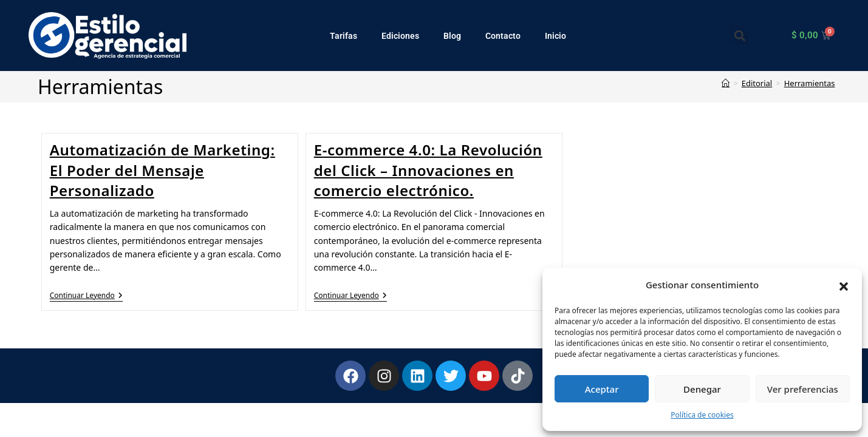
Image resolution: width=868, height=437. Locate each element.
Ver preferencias (803, 389)
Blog (452, 36)
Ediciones (400, 36)
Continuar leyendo (86, 296)
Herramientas (810, 83)
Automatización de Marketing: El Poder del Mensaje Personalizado (162, 170)
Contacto (503, 36)
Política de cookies (702, 415)
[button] (844, 285)
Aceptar (602, 389)
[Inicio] (726, 83)
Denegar (702, 389)
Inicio (555, 36)
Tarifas (343, 36)
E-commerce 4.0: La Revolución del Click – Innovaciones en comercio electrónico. (428, 170)
